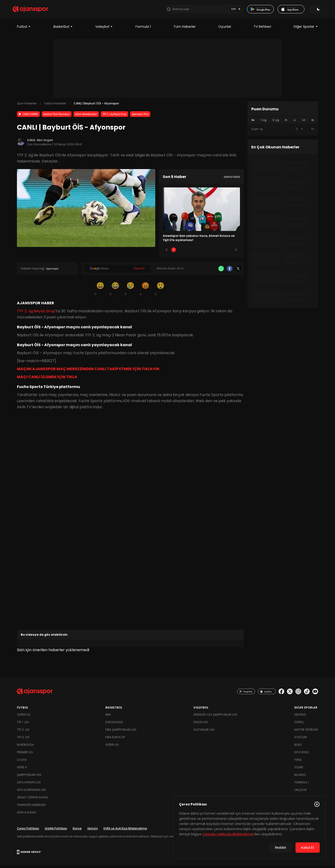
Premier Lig (25, 755)
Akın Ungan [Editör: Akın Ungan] (45, 143)
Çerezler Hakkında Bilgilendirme (228, 834)
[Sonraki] (236, 252)
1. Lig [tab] (263, 123)
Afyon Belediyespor (86, 117)
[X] (238, 271)
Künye (77, 831)
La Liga (22, 762)
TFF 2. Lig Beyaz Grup (114, 117)
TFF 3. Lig (23, 740)
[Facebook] (230, 271)
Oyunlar (225, 29)
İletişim (93, 831)
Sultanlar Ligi (204, 732)
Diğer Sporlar (306, 29)
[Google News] (117, 271)
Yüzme (299, 770)
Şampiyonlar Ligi (29, 777)
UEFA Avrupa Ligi (29, 785)
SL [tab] (253, 123)
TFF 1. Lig (23, 725)
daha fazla (232, 179)
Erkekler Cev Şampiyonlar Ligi (215, 717)
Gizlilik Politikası (56, 831)
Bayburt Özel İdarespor (57, 117)
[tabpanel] (283, 132)
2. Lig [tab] (276, 123)
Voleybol (104, 29)
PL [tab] (286, 123)
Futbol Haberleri (55, 106)
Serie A (22, 770)
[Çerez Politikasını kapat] (317, 804)
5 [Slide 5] (229, 252)
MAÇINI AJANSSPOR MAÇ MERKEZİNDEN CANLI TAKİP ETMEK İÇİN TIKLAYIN (88, 371)
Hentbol (300, 717)
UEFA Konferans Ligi (31, 792)
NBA (108, 717)
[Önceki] (167, 252)
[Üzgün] (130, 291)
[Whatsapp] (221, 271)
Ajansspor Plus (140, 117)
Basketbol (63, 29)
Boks (298, 747)
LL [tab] (295, 123)
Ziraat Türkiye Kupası (33, 800)
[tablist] (283, 123)
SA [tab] (304, 123)
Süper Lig (24, 717)
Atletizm (301, 740)
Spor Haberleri (27, 106)
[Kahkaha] (115, 291)
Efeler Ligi (201, 725)
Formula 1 (143, 29)
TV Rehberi (262, 29)
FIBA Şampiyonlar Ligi (121, 732)
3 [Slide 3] (201, 252)
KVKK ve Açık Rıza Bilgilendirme (125, 831)
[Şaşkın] (160, 291)
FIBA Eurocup (115, 740)
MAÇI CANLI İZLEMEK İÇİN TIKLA (47, 379)
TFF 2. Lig (23, 732)
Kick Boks (302, 755)
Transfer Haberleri (31, 807)
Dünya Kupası (27, 815)
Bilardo (300, 777)
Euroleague (114, 725)
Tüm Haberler (185, 29)
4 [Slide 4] (215, 252)
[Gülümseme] (100, 291)
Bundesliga (25, 747)
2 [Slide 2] (188, 252)
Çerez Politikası (28, 831)
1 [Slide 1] (174, 252)
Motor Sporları (306, 732)
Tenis (298, 762)
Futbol (24, 29)
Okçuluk (301, 792)
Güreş (299, 725)
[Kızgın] (145, 291)
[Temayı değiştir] (311, 10)
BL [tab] (313, 123)
